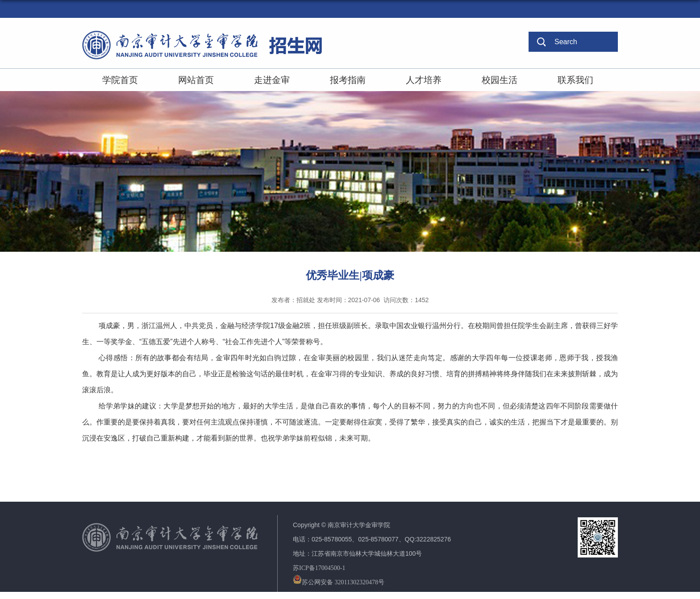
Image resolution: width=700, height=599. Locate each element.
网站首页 (196, 80)
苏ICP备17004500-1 (319, 568)
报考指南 (348, 80)
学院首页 (120, 80)
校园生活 (500, 80)
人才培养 (424, 80)
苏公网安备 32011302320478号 (339, 582)
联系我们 (575, 80)
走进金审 (272, 80)
